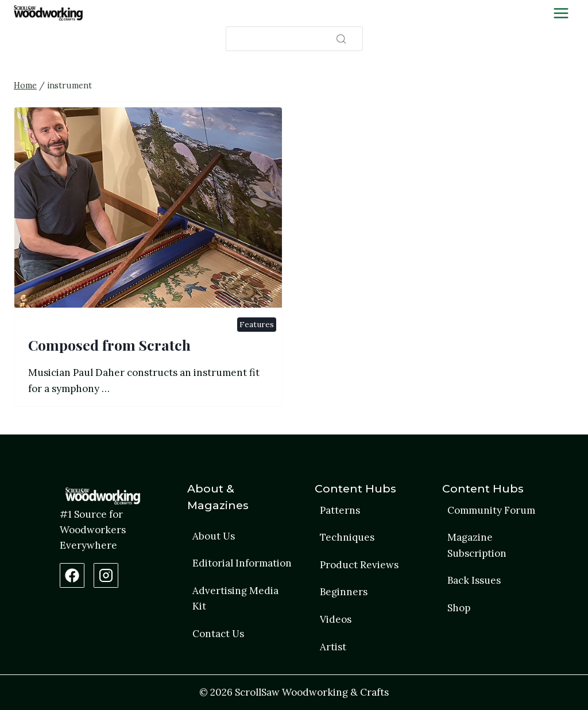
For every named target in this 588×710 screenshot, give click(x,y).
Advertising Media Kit (235, 598)
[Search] (294, 39)
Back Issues (474, 580)
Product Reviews (359, 565)
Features (257, 324)
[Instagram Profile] (106, 575)
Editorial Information (242, 563)
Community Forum (491, 510)
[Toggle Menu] (561, 13)
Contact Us (218, 634)
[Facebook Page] (72, 575)
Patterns (340, 510)
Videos (336, 619)
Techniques (347, 537)
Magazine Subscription (477, 545)
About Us (214, 536)
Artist (333, 647)
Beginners (344, 592)
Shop (459, 608)
